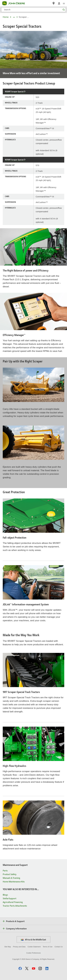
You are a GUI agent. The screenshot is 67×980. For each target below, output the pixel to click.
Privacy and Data (19, 947)
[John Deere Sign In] (59, 3)
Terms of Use (48, 947)
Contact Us (59, 947)
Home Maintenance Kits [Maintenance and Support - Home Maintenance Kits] (14, 881)
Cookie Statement (34, 947)
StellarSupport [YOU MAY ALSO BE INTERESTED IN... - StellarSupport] (10, 898)
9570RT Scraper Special (14, 160)
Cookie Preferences (33, 953)
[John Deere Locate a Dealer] (54, 3)
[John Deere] (15, 3)
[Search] (33, 10)
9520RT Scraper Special (14, 91)
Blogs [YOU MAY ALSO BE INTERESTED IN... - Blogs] (5, 895)
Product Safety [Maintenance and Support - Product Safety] (10, 874)
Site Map (8, 947)
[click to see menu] (64, 3)
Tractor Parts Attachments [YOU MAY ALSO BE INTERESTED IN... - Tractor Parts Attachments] (15, 906)
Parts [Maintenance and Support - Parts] (5, 870)
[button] (20, 968)
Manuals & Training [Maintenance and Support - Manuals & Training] (11, 878)
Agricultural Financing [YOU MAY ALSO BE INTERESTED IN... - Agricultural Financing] (13, 902)
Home (6, 17)
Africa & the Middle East (33, 940)
